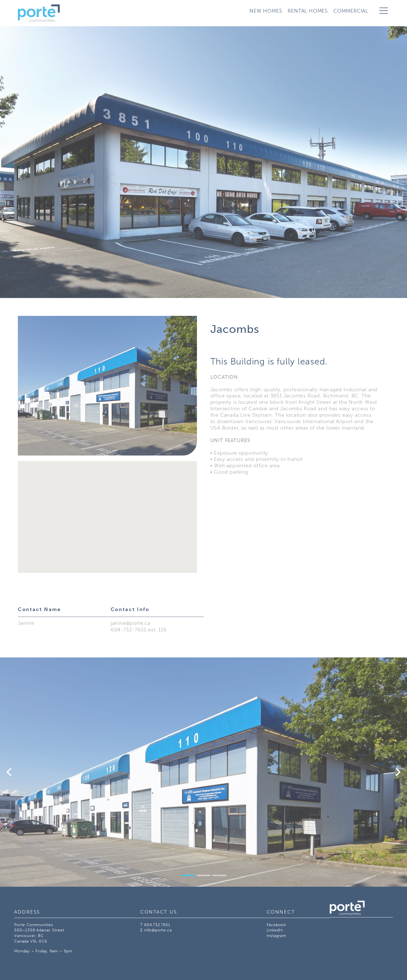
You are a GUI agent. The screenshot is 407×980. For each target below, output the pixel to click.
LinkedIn (275, 930)
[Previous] (10, 772)
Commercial (351, 11)
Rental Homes (308, 11)
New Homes (266, 11)
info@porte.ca (158, 930)
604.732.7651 (157, 925)
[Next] (397, 772)
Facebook (276, 925)
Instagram (276, 936)
